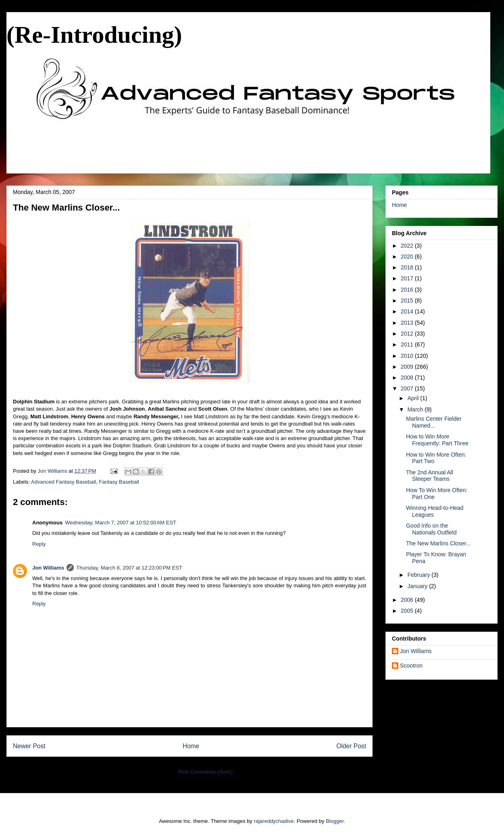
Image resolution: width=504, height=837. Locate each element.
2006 (408, 600)
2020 (408, 257)
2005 (408, 611)
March (416, 409)
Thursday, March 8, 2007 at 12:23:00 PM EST (129, 568)
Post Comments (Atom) (205, 772)
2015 (408, 301)
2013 (408, 323)
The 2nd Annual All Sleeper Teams (430, 476)
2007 (408, 388)
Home (191, 746)
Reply (39, 544)
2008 (408, 378)
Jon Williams (48, 568)
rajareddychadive (274, 821)
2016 (408, 290)
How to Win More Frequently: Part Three (437, 440)
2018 (408, 267)
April (414, 398)
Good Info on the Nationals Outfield (431, 529)
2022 (408, 246)
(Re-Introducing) (94, 35)
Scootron (411, 666)
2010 (408, 356)
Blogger (335, 821)
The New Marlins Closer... (438, 543)
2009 (408, 367)
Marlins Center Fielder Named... (434, 422)
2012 (408, 334)
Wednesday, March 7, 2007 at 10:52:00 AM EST (121, 523)
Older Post (351, 746)
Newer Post (29, 746)
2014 (408, 311)
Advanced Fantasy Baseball (64, 482)
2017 (408, 278)
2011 (408, 344)
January (418, 586)
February (419, 575)
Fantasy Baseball (119, 482)
